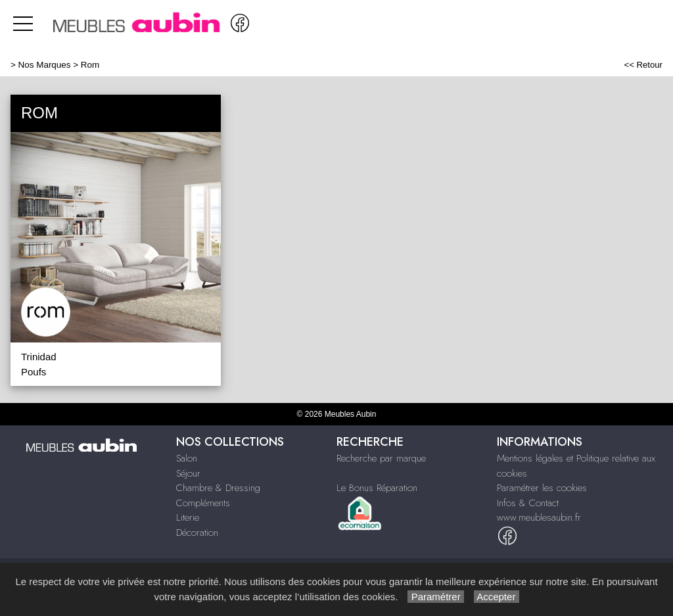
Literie (188, 517)
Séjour (188, 473)
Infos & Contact (528, 503)
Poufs (34, 372)
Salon (187, 458)
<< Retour (643, 65)
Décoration (197, 533)
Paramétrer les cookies (542, 488)
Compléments (203, 503)
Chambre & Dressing (218, 488)
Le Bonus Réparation (377, 488)
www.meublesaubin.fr (539, 517)
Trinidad (39, 357)
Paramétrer (435, 597)
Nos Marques (45, 65)
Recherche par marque (381, 458)
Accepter (497, 597)
